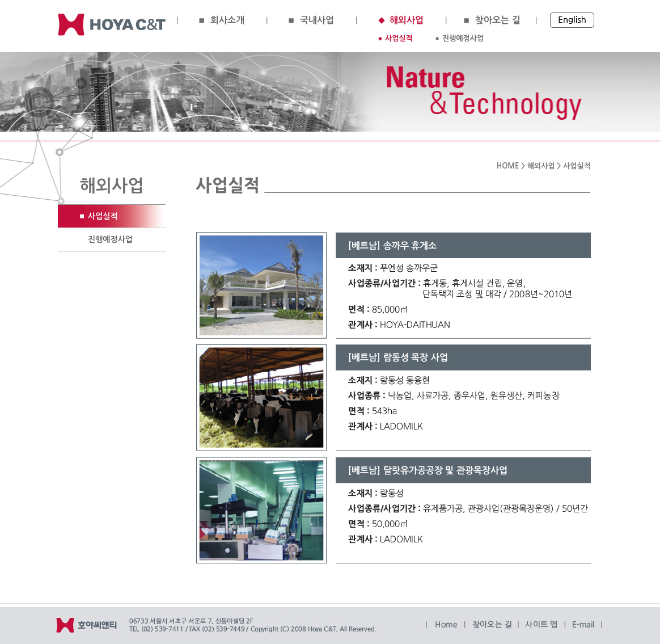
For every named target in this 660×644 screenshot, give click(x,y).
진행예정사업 (463, 38)
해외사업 (407, 20)
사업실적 (399, 38)
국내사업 (317, 20)
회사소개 (227, 20)
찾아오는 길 (498, 20)
